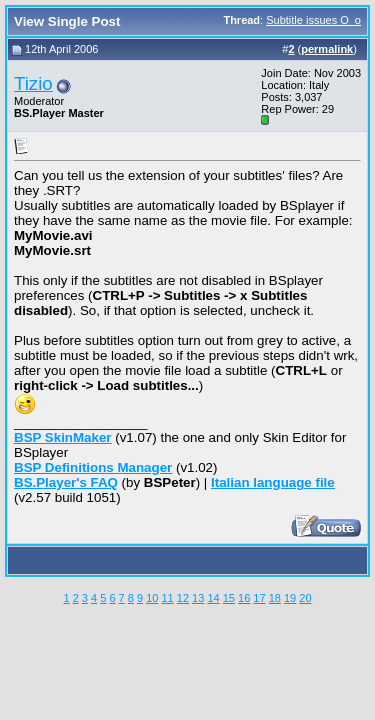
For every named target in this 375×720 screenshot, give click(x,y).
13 (198, 598)
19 (290, 598)
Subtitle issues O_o (313, 20)
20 (305, 598)
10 (152, 598)
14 (213, 598)
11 (167, 598)
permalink (327, 49)
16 (244, 598)
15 (229, 598)
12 (183, 598)
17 (259, 598)
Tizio (33, 83)
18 (275, 598)
